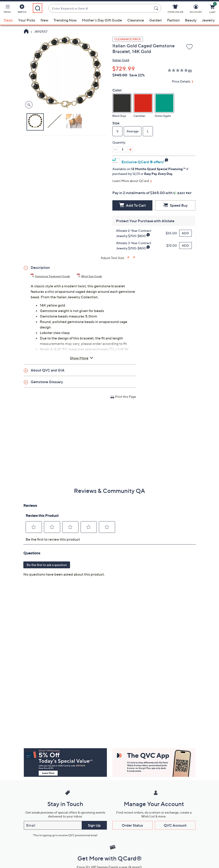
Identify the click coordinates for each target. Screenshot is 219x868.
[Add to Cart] (132, 205)
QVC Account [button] (175, 825)
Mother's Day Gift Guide (102, 20)
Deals (8, 20)
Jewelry (208, 20)
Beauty (191, 20)
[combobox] (100, 8)
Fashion (173, 20)
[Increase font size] (129, 257)
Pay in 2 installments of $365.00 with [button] (152, 193)
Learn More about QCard (131, 181)
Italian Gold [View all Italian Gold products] (121, 60)
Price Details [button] (181, 81)
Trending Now (65, 20)
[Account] (196, 10)
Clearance (136, 20)
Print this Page (126, 397)
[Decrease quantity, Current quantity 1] (115, 150)
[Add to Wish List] (189, 47)
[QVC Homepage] (26, 32)
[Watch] (22, 10)
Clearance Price (128, 39)
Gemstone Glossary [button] (47, 382)
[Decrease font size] (134, 257)
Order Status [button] (132, 825)
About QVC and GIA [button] (48, 370)
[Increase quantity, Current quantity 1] (130, 150)
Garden (155, 20)
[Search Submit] (157, 8)
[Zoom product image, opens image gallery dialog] (28, 105)
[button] (7, 10)
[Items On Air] (175, 10)
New (44, 20)
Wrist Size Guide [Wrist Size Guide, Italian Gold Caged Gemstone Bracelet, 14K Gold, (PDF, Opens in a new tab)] (92, 276)
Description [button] (40, 267)
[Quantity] (123, 150)
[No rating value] (178, 71)
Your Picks (27, 20)
